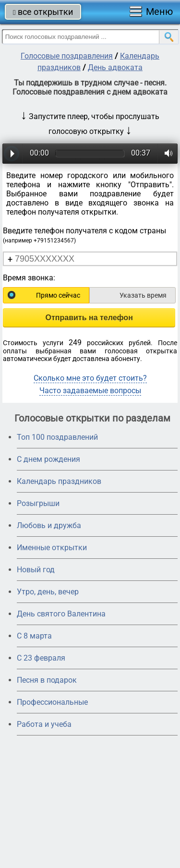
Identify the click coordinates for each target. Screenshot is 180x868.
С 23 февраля (41, 658)
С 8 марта (34, 636)
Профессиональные (52, 702)
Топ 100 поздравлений (57, 437)
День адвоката (115, 67)
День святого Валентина (61, 614)
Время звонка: (29, 278)
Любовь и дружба (49, 525)
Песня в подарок (47, 680)
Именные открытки (52, 548)
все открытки (43, 12)
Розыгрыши (38, 503)
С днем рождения (48, 459)
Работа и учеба (44, 724)
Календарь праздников (59, 481)
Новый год (36, 570)
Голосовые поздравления (67, 56)
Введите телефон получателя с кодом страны (84, 235)
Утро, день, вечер (48, 592)
